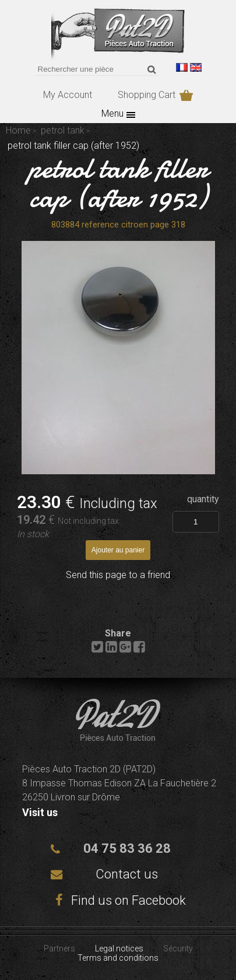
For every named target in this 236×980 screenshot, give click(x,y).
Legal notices (119, 949)
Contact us (127, 874)
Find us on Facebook (118, 900)
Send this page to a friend (118, 575)
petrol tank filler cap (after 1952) (118, 183)
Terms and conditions (118, 958)
